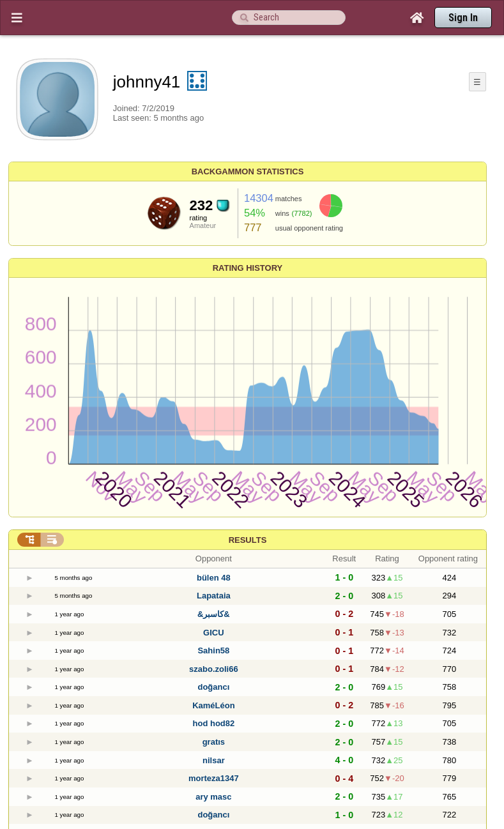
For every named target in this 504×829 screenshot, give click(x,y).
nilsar (214, 760)
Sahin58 (213, 650)
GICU (214, 633)
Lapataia (214, 596)
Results (248, 540)
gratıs (214, 742)
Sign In (463, 18)
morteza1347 (214, 778)
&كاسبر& (214, 614)
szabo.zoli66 (214, 669)
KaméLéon (213, 705)
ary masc (213, 797)
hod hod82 (214, 723)
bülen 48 (214, 578)
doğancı (213, 687)
